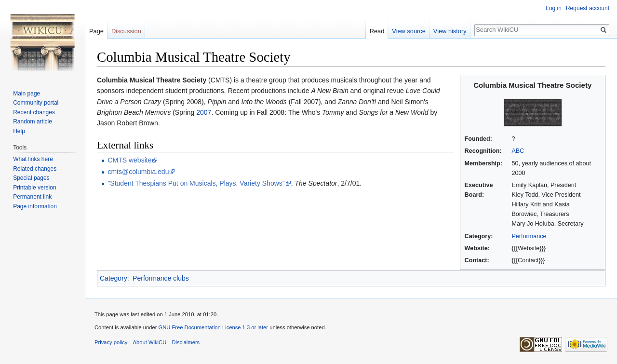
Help (19, 131)
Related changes (35, 169)
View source (409, 31)
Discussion (126, 31)
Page (96, 31)
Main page (27, 94)
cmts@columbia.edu (138, 172)
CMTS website (129, 160)
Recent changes (34, 112)
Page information (35, 206)
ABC (518, 151)
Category (114, 278)
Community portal (36, 103)
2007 (204, 112)
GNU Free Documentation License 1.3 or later (213, 327)
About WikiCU (150, 342)
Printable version (34, 188)
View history (450, 31)
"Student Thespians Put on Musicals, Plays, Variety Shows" (196, 183)
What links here (33, 159)
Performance (529, 236)
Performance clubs (161, 278)
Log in (554, 8)
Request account (588, 8)
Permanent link (32, 197)
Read (377, 31)
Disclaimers (186, 342)
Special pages (31, 178)
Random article (33, 121)
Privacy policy (111, 342)
